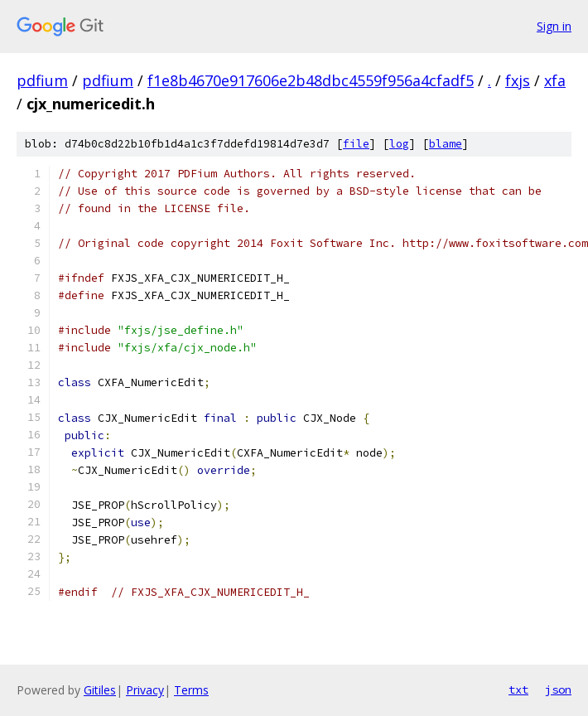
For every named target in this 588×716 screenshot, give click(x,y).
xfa (555, 80)
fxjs (518, 80)
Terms (191, 690)
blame (446, 144)
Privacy (145, 690)
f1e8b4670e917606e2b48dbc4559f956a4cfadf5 (311, 80)
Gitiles (100, 690)
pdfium (42, 80)
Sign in (554, 26)
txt (518, 689)
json (558, 689)
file (356, 144)
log (399, 144)
